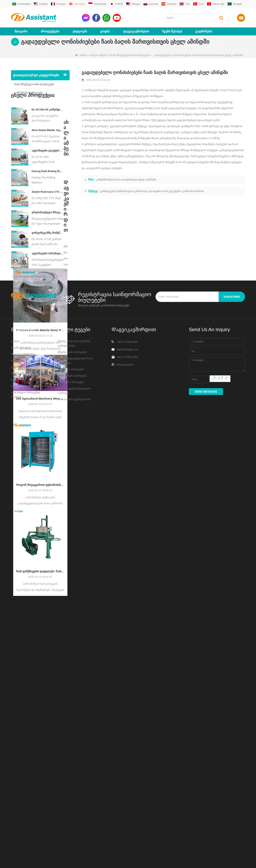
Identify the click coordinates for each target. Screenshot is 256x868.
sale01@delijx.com (127, 788)
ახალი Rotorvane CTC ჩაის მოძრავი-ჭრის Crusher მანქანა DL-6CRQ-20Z (48, 204)
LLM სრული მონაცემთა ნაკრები (26, 834)
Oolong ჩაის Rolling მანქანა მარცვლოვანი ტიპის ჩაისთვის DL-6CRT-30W (48, 183)
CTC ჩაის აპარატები (71, 821)
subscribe (232, 736)
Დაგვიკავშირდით (136, 31)
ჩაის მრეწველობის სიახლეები (129, 55)
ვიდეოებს (80, 31)
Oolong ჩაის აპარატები (72, 815)
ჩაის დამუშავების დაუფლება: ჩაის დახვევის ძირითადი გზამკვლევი (40, 608)
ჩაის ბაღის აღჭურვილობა (74, 838)
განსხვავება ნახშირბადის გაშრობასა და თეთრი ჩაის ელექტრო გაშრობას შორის (152, 191)
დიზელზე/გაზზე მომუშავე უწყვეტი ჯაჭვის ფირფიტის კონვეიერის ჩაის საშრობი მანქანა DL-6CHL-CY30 (48, 245)
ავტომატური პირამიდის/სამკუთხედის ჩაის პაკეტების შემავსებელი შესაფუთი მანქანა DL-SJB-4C (48, 266)
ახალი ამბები (98, 55)
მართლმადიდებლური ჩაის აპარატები (75, 800)
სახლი (15, 780)
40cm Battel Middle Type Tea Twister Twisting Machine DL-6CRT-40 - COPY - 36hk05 (48, 142)
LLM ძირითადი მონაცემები (28, 825)
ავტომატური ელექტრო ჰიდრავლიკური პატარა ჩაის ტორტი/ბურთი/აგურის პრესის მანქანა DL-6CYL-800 (48, 163)
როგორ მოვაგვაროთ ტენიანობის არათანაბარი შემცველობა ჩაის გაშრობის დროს (40, 522)
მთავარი (21, 31)
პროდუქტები (50, 31)
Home (81, 55)
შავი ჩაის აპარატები (71, 808)
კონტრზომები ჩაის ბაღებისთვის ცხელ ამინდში (126, 180)
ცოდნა (105, 31)
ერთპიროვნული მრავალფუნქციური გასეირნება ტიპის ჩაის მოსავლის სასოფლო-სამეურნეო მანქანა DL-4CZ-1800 (48, 225)
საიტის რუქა (19, 819)
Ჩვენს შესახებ (172, 31)
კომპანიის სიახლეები (28, 93)
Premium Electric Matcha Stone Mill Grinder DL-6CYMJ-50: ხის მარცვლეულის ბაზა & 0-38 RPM (40, 367)
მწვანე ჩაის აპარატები (72, 791)
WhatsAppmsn (125, 804)
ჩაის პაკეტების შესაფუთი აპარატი (74, 830)
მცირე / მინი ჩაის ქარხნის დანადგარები (74, 782)
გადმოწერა (204, 31)
